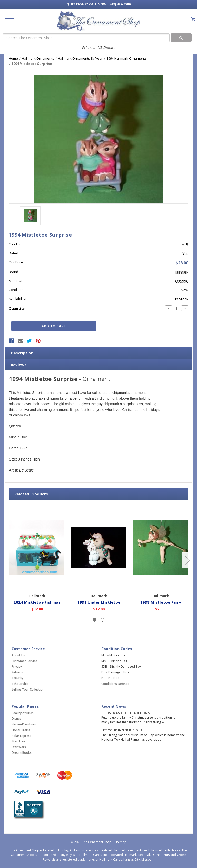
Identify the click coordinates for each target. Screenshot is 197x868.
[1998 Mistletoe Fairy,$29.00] (161, 548)
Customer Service (24, 661)
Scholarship (20, 684)
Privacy (17, 667)
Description (22, 353)
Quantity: (17, 308)
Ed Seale (27, 470)
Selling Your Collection (28, 689)
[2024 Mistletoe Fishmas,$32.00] (37, 548)
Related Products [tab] (31, 494)
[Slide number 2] (102, 620)
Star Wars (19, 747)
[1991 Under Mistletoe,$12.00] (99, 548)
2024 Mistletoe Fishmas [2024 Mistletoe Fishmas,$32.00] (37, 602)
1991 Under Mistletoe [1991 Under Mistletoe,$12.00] (99, 602)
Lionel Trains (21, 730)
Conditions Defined (115, 684)
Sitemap (121, 842)
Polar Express (21, 736)
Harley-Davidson (24, 724)
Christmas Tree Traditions (125, 713)
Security (17, 678)
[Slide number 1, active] (95, 620)
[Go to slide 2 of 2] (10, 560)
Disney (16, 719)
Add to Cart (37, 584)
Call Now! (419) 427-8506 (98, 4)
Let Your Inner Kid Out (122, 730)
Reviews (19, 365)
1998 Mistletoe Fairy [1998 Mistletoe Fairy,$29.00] (161, 602)
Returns (17, 672)
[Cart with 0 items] (193, 19)
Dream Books (22, 753)
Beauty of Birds (23, 713)
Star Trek (18, 741)
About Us (18, 655)
